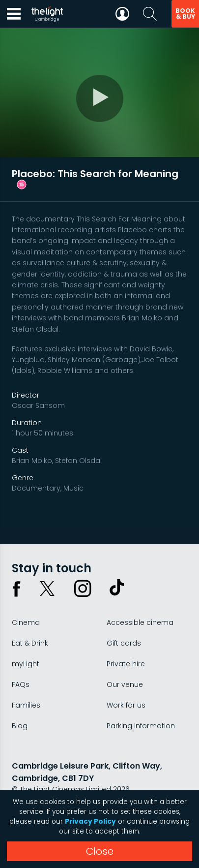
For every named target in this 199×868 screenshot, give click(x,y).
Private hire (126, 664)
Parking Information (141, 726)
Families (26, 705)
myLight (26, 664)
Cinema (26, 622)
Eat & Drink (30, 643)
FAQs (21, 684)
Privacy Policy (90, 821)
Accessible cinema (140, 622)
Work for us (126, 705)
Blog (20, 726)
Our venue (125, 684)
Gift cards (124, 643)
